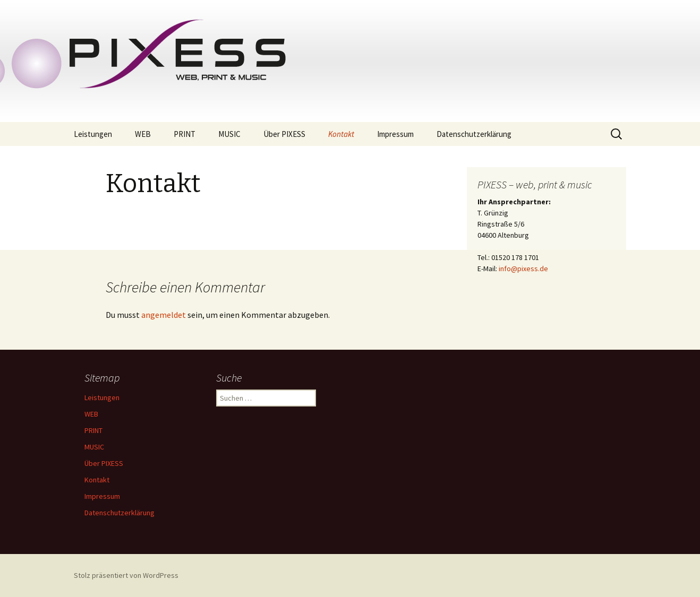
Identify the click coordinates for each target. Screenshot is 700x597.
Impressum (395, 134)
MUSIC (229, 134)
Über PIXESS (284, 134)
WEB (143, 134)
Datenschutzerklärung (474, 134)
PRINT (185, 134)
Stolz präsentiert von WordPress (126, 575)
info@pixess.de (523, 269)
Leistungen (93, 134)
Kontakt (341, 134)
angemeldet (164, 315)
